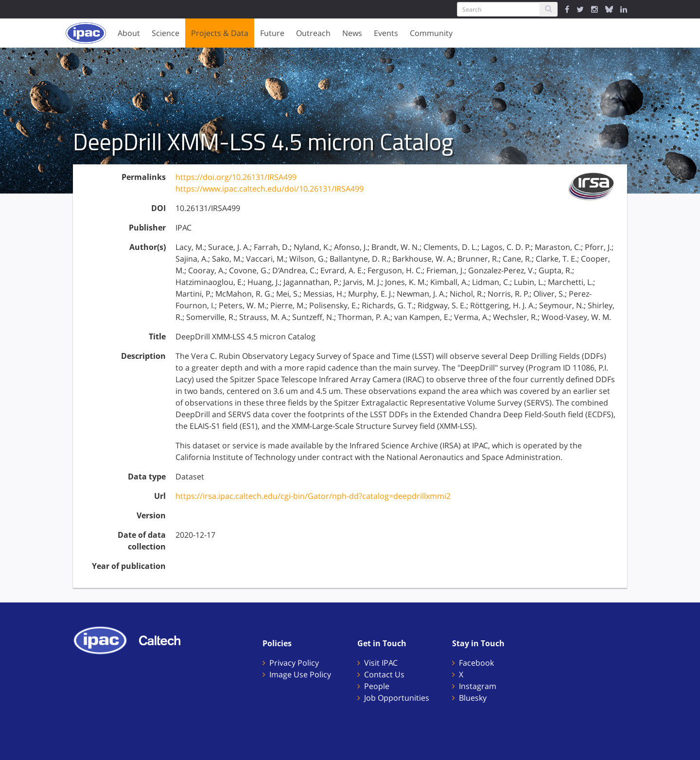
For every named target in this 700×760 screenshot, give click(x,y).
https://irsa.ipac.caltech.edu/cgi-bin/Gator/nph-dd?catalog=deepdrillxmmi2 (313, 496)
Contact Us (384, 674)
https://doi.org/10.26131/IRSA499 (236, 177)
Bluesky (473, 698)
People (377, 686)
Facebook (476, 663)
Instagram (478, 686)
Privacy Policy (294, 663)
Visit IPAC (381, 663)
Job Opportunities (397, 698)
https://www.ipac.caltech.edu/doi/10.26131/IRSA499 (270, 189)
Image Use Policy (300, 674)
